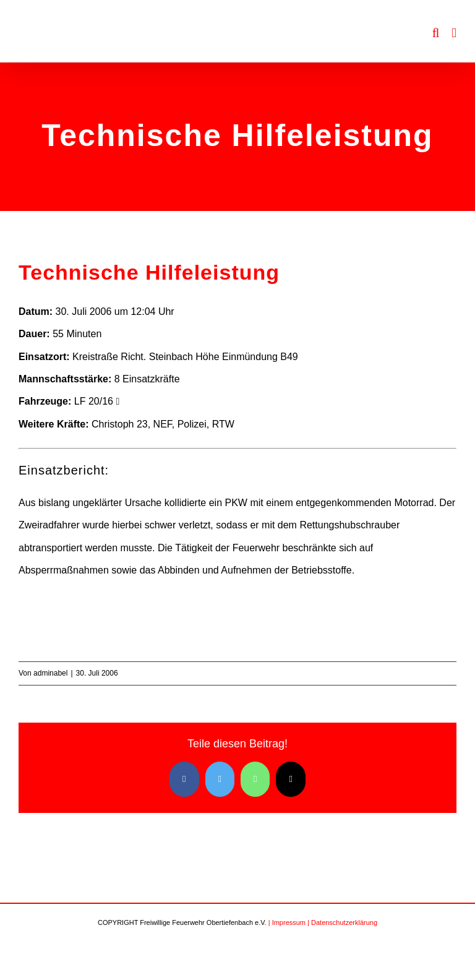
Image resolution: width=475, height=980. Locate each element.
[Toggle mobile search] (436, 33)
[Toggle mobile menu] (454, 33)
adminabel (50, 673)
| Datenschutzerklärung (342, 922)
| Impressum (287, 922)
